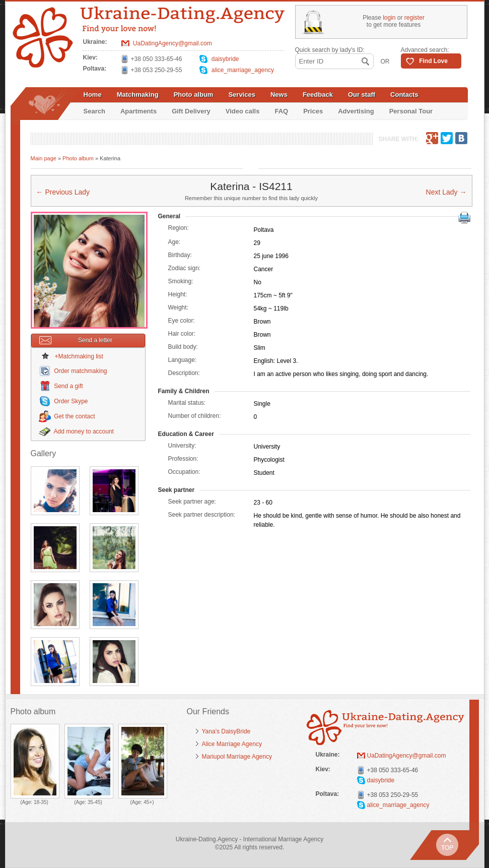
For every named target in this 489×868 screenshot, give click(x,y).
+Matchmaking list (79, 356)
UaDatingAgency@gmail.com (172, 43)
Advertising (356, 111)
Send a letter (76, 340)
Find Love (433, 61)
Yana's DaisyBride (226, 731)
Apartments (138, 111)
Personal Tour (411, 111)
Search (94, 111)
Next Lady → (446, 192)
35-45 (94, 802)
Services (242, 95)
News (279, 95)
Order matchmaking (80, 371)
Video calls (243, 111)
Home (93, 95)
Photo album (194, 95)
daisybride (225, 59)
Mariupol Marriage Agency (237, 757)
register (414, 18)
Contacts (404, 95)
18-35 (40, 802)
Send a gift (68, 386)
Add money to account (84, 431)
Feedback (318, 95)
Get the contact (74, 416)
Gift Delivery (191, 111)
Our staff (362, 95)
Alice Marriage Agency (232, 744)
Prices (313, 111)
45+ (148, 802)
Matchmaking (138, 95)
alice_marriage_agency (243, 70)
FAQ (281, 111)
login (389, 18)
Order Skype (71, 401)
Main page (44, 158)
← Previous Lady (63, 192)
